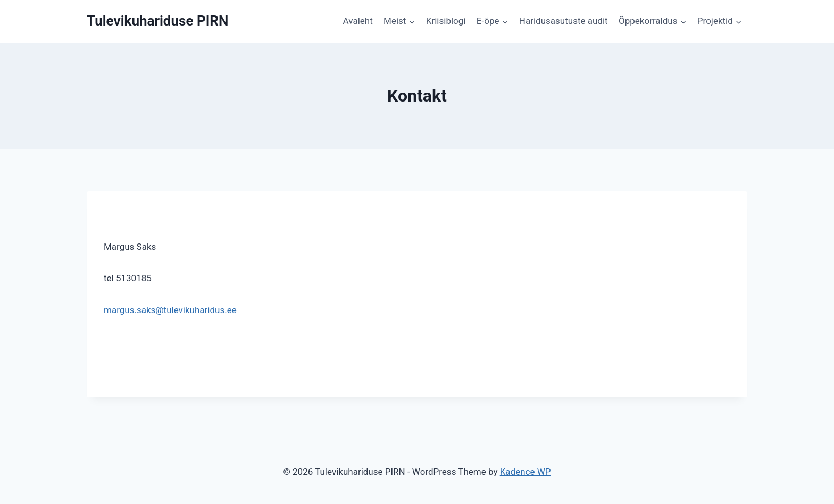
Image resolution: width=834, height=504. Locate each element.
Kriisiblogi (446, 21)
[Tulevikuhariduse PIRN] (157, 21)
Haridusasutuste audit (564, 21)
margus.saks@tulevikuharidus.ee (170, 310)
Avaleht (358, 21)
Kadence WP (526, 472)
